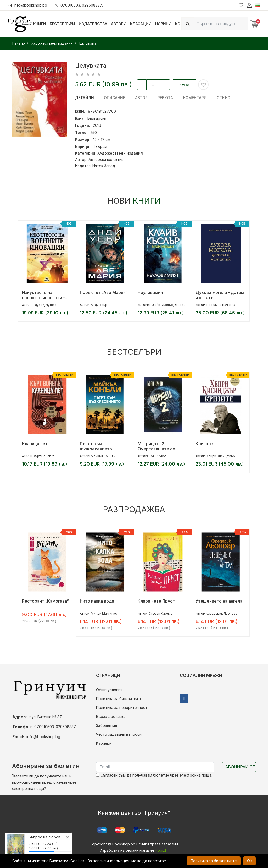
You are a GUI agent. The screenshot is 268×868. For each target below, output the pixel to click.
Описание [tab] (115, 98)
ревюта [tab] (165, 98)
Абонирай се (240, 767)
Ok (249, 861)
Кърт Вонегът (43, 456)
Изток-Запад (104, 166)
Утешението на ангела (219, 601)
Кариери (104, 743)
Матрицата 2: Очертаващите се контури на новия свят (161, 446)
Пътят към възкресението (96, 446)
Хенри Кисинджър (221, 456)
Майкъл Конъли (103, 456)
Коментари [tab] (195, 98)
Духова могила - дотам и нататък (220, 295)
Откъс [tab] (223, 98)
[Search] (221, 24)
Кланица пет (35, 444)
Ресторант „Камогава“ (45, 601)
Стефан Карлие (161, 613)
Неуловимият (151, 292)
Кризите (204, 444)
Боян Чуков (158, 456)
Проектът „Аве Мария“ (104, 292)
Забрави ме (107, 725)
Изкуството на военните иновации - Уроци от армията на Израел (43, 295)
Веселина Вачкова (221, 305)
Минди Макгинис (104, 613)
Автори (119, 24)
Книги (40, 24)
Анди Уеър (99, 305)
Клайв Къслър (162, 305)
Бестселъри (62, 24)
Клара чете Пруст (156, 601)
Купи (185, 85)
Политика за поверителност (122, 708)
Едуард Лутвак (45, 305)
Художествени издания (120, 153)
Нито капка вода (97, 601)
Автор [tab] (141, 98)
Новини (163, 24)
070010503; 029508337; (79, 5)
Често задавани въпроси (119, 734)
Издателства (93, 24)
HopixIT (162, 850)
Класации (141, 24)
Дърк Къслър (185, 305)
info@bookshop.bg (28, 5)
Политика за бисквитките (119, 699)
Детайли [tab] (85, 98)
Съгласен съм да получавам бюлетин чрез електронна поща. (154, 775)
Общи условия (109, 690)
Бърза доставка (111, 716)
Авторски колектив (106, 159)
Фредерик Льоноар (222, 613)
